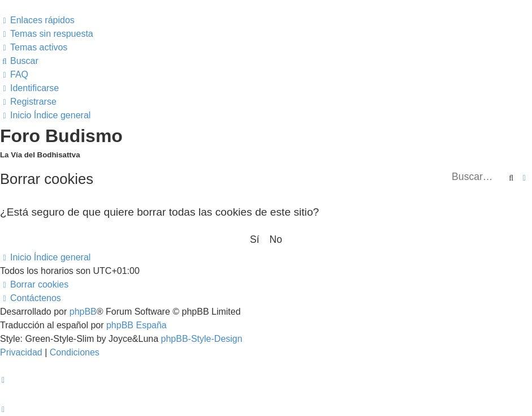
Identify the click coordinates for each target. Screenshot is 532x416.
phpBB (83, 312)
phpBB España (137, 325)
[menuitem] (47, 34)
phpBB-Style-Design (202, 339)
